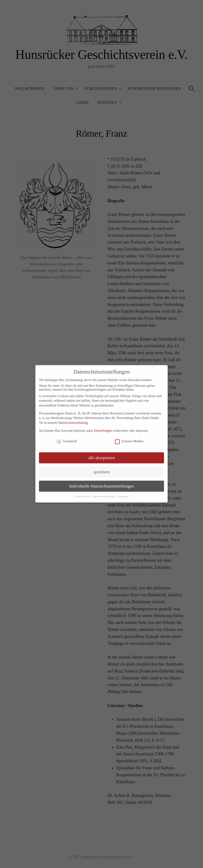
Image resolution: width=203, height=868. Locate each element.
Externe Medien (129, 437)
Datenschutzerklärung (73, 419)
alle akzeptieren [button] (101, 454)
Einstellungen (103, 427)
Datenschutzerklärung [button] (104, 492)
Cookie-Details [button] (82, 492)
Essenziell (67, 437)
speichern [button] (101, 468)
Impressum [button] (123, 492)
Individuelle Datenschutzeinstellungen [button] (102, 482)
